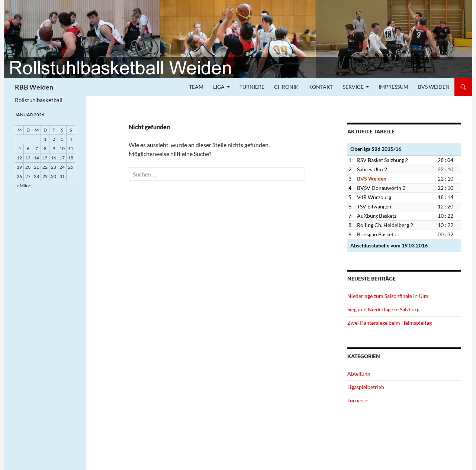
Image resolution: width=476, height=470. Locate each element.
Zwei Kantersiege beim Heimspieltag (390, 323)
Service (353, 87)
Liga (219, 87)
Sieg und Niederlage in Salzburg (383, 309)
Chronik (286, 87)
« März (23, 186)
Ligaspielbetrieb (366, 387)
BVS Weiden (434, 87)
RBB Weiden (34, 87)
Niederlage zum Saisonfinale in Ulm (388, 296)
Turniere (252, 87)
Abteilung (359, 374)
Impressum (393, 87)
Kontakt (321, 87)
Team (196, 87)
